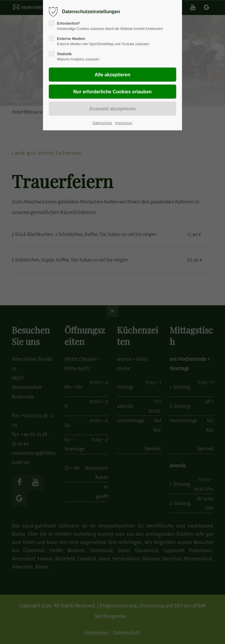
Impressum (123, 123)
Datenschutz (102, 123)
